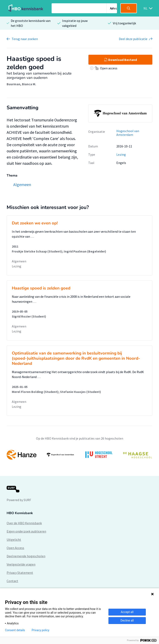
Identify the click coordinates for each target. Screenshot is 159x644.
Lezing (121, 154)
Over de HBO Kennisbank (24, 523)
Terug (25, 39)
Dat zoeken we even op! (35, 223)
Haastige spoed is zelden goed (41, 288)
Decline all (127, 620)
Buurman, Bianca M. (21, 84)
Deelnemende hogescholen (26, 556)
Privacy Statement (20, 573)
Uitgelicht (14, 540)
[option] (79, 455)
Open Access (15, 548)
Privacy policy (40, 630)
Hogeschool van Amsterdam (128, 133)
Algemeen (19, 261)
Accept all (127, 612)
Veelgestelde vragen (21, 564)
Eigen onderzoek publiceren (26, 531)
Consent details (15, 630)
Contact (12, 581)
